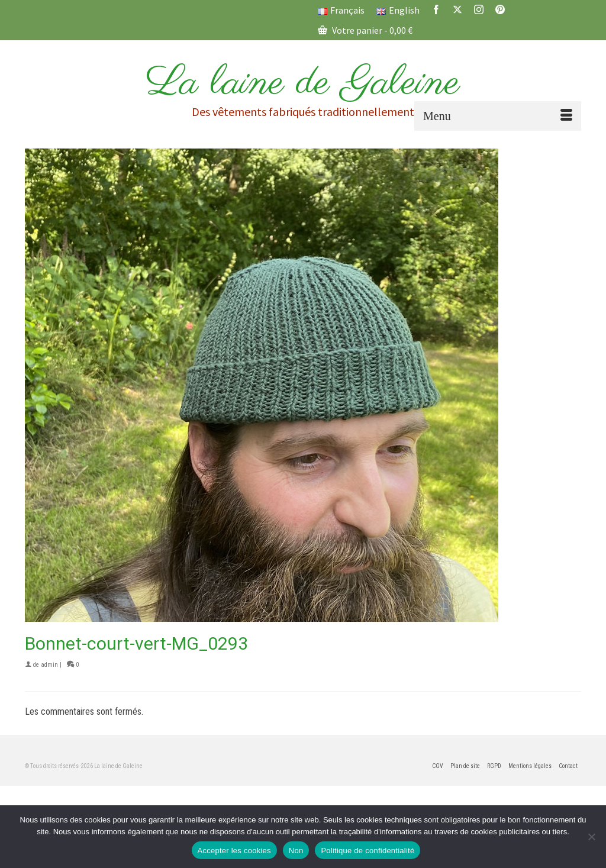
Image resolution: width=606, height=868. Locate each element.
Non (296, 851)
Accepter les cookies (234, 851)
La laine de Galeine (303, 83)
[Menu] (498, 116)
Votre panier (365, 30)
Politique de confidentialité (368, 851)
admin (49, 665)
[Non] (591, 837)
